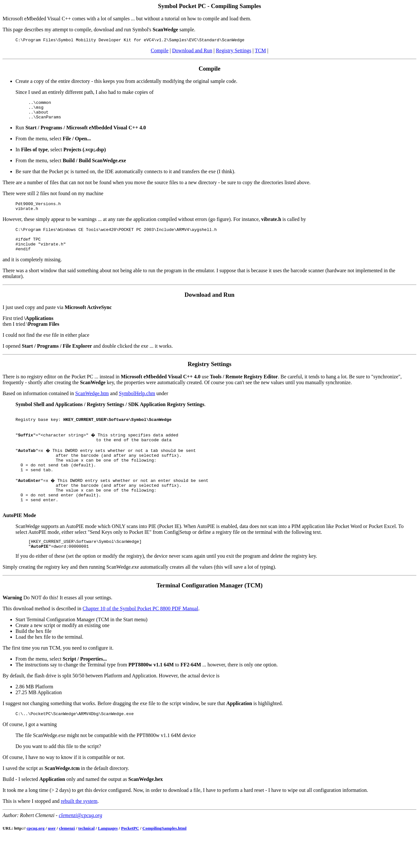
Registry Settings (234, 51)
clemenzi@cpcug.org (80, 845)
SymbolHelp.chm (137, 405)
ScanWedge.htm (92, 405)
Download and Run (192, 51)
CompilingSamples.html (165, 858)
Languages (108, 858)
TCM (260, 51)
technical (87, 858)
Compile (160, 51)
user (52, 858)
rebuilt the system (79, 831)
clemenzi (67, 858)
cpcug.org (35, 858)
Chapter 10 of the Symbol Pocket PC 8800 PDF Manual (140, 638)
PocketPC (130, 858)
